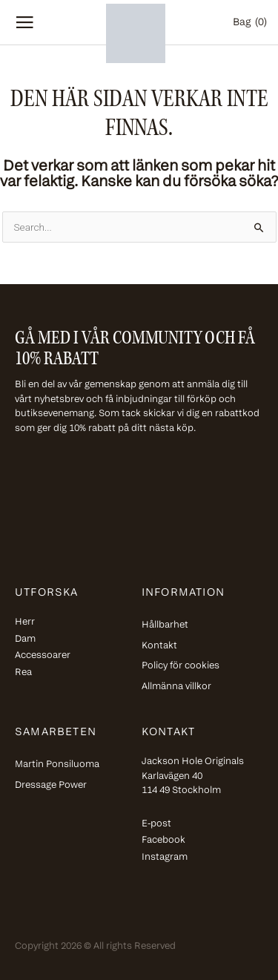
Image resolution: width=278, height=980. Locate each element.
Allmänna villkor (176, 687)
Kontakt (159, 646)
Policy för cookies (181, 666)
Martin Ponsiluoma (57, 764)
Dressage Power (51, 785)
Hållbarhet (165, 625)
